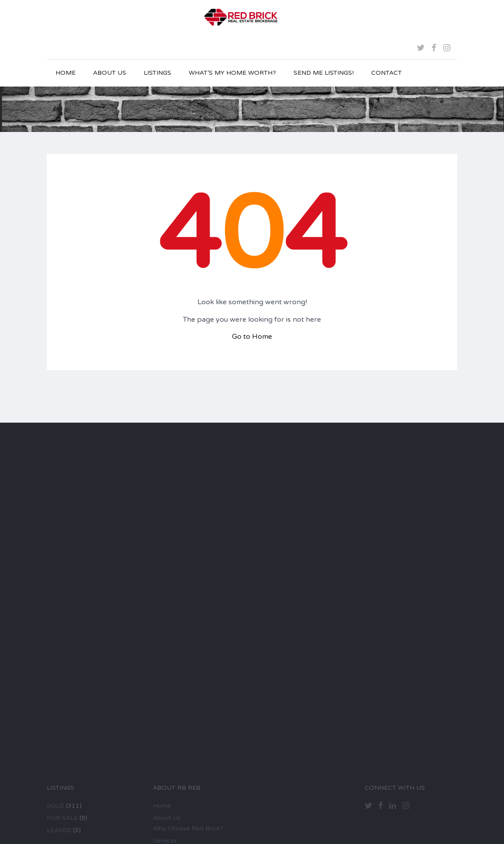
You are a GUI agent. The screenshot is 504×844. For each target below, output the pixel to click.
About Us (110, 73)
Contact (387, 73)
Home (66, 73)
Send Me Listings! (324, 73)
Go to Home (252, 337)
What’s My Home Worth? (232, 73)
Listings (157, 73)
